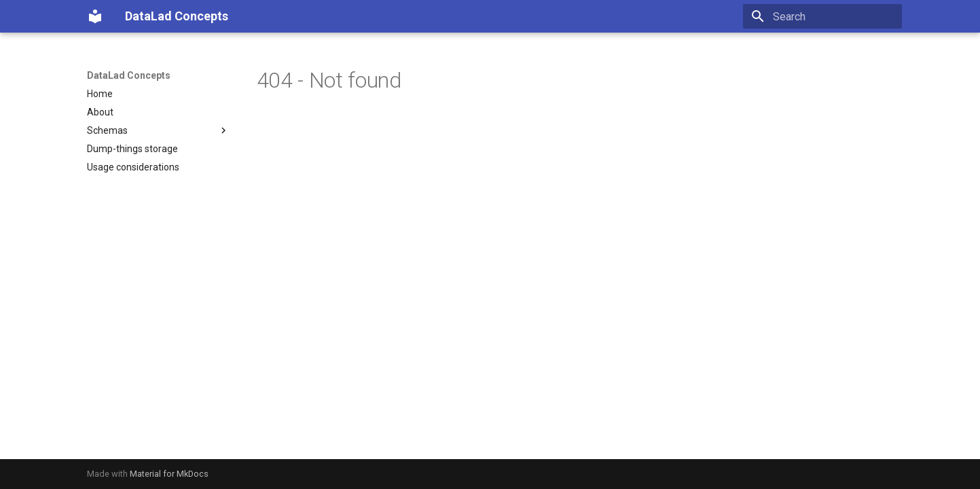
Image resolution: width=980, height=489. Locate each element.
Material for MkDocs (169, 474)
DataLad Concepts (129, 75)
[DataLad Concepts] (95, 16)
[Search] (822, 16)
